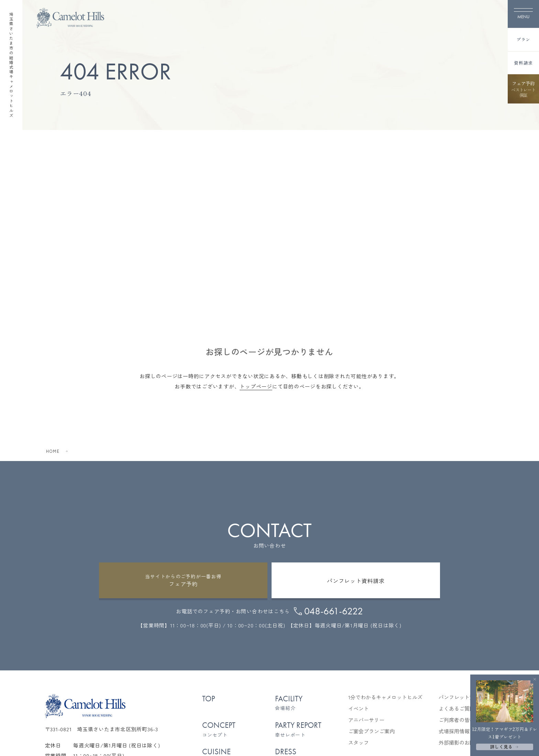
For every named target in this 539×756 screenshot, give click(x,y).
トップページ (256, 386)
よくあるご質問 (457, 709)
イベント (359, 709)
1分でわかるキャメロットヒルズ (385, 697)
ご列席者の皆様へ (459, 720)
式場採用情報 (454, 731)
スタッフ (359, 743)
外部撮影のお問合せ (462, 743)
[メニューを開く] (523, 14)
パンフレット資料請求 (464, 697)
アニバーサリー (366, 720)
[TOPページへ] (70, 18)
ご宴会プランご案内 (371, 731)
